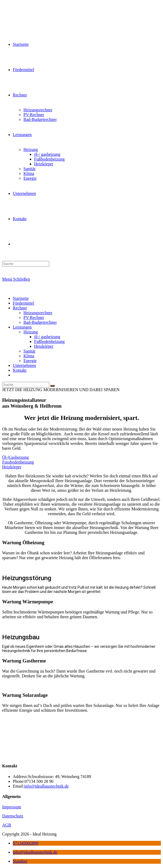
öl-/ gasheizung (47, 337)
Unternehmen (24, 365)
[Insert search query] (26, 264)
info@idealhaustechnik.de (46, 786)
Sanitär (29, 351)
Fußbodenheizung (49, 341)
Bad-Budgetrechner (40, 322)
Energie (30, 361)
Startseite (21, 298)
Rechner (20, 308)
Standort (20, 861)
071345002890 (26, 843)
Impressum (12, 807)
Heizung (31, 332)
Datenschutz (13, 816)
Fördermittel (23, 303)
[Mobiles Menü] (16, 279)
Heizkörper (44, 346)
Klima (29, 356)
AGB (7, 825)
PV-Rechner (34, 318)
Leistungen (22, 327)
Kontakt (20, 370)
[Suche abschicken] (52, 386)
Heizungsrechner (38, 313)
